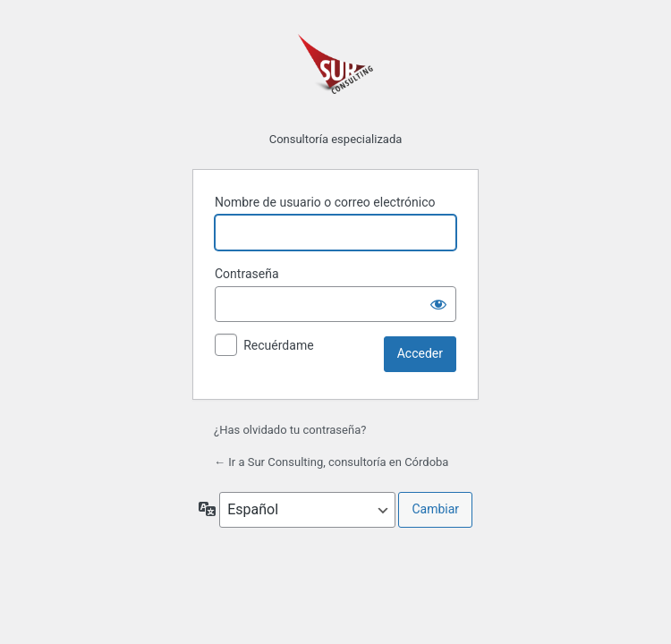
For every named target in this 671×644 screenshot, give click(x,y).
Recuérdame (278, 345)
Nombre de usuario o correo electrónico (325, 202)
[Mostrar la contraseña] (438, 304)
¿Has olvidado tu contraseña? (290, 430)
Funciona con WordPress (335, 72)
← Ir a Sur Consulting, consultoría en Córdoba (331, 462)
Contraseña (247, 274)
